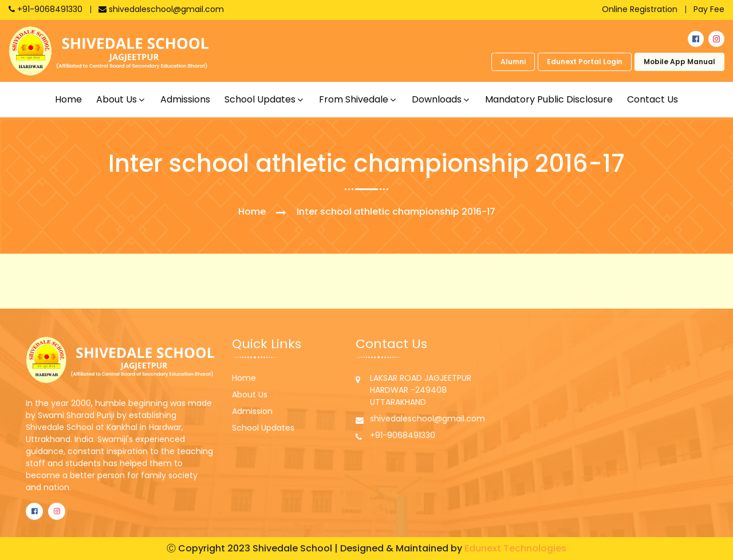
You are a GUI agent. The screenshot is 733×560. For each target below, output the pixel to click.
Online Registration (640, 9)
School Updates (263, 428)
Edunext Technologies (515, 548)
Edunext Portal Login (585, 62)
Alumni (513, 62)
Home (68, 99)
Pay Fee (709, 9)
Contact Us (653, 99)
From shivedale (354, 99)
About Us (250, 395)
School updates (260, 99)
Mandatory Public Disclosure (549, 99)
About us (117, 99)
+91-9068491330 (47, 9)
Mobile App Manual (679, 62)
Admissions (185, 99)
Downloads (437, 99)
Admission (252, 411)
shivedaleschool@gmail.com (161, 9)
